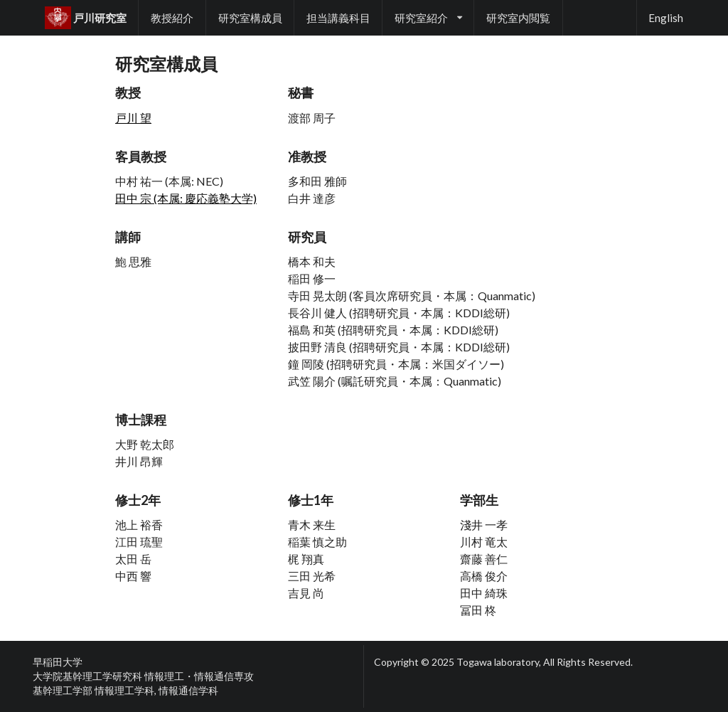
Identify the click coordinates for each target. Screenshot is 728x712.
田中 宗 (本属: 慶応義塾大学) (186, 198)
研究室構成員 (250, 18)
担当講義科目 (338, 18)
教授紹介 (172, 18)
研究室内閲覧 (518, 18)
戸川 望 (133, 118)
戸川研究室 (86, 18)
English (666, 18)
